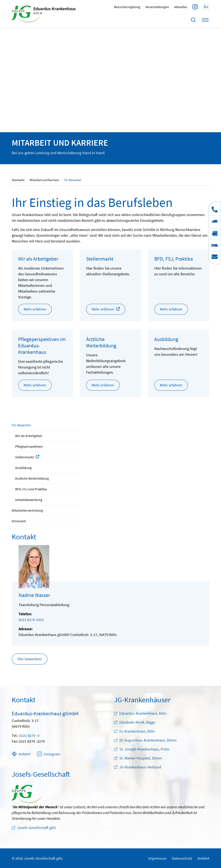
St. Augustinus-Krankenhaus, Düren (148, 740)
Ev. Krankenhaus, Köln (137, 731)
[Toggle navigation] (205, 20)
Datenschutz (182, 858)
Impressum (157, 858)
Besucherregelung (127, 7)
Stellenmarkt (24, 457)
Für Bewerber (21, 425)
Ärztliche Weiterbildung (32, 478)
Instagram (48, 754)
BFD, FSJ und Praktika (31, 489)
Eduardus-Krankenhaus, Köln (143, 713)
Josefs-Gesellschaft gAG (36, 828)
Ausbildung (23, 468)
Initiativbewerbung (29, 500)
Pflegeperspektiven (29, 446)
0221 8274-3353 (31, 620)
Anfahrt (21, 754)
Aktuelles (181, 7)
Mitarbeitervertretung (27, 510)
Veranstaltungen (157, 7)
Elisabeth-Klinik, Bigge (137, 722)
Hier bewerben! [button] (30, 659)
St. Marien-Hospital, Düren (141, 758)
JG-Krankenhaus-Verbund (140, 767)
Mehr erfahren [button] (35, 309)
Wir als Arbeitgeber (29, 436)
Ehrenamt (19, 521)
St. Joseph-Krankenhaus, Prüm (144, 749)
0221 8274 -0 (29, 735)
